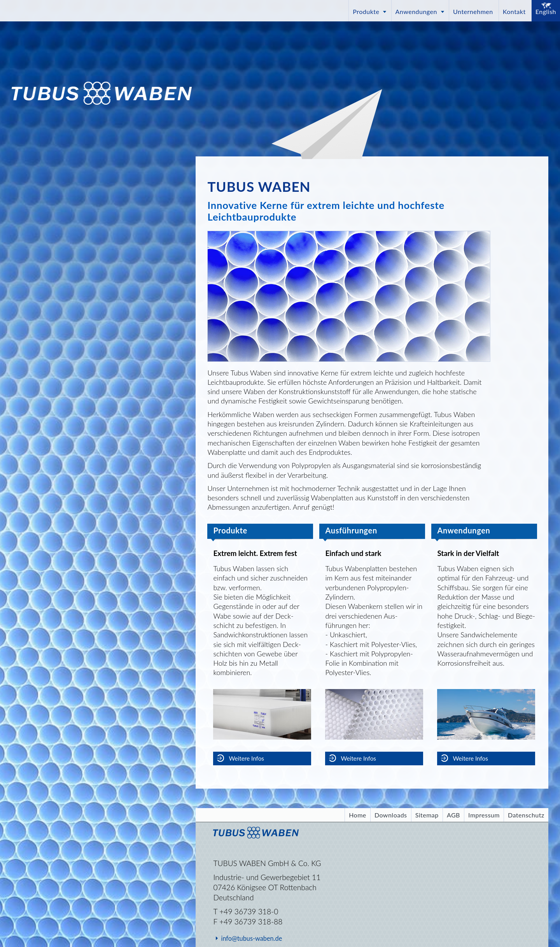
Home (358, 815)
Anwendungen (416, 11)
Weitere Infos (246, 758)
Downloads (391, 815)
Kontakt (514, 11)
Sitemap (427, 815)
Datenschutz (526, 815)
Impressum (484, 815)
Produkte (366, 11)
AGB (453, 815)
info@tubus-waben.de (251, 938)
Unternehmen (473, 11)
